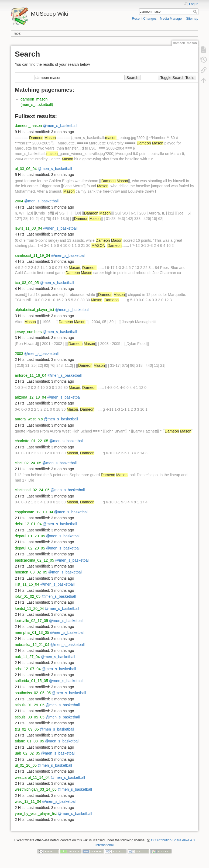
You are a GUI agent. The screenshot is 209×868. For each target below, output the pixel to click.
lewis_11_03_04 (28, 228)
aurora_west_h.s (29, 419)
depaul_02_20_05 (30, 548)
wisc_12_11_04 (28, 801)
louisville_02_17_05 (31, 621)
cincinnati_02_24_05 (32, 490)
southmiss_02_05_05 (33, 693)
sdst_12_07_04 (28, 669)
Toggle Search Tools (177, 78)
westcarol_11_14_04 (32, 777)
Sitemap (192, 19)
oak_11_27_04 (27, 657)
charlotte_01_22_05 (32, 441)
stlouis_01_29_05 (30, 705)
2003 (19, 354)
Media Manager (171, 19)
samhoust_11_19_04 (32, 255)
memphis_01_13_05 (32, 632)
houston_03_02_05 (31, 572)
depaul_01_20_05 (30, 536)
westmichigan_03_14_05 (36, 789)
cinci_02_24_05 (28, 463)
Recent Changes (144, 19)
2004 (19, 201)
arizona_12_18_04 (30, 397)
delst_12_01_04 (28, 524)
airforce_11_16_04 (31, 375)
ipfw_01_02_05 (28, 596)
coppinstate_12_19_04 (34, 512)
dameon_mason (28, 126)
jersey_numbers (28, 332)
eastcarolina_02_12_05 (35, 560)
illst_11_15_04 (27, 584)
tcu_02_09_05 (27, 729)
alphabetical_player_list (35, 310)
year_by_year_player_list (36, 814)
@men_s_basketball (60, 126)
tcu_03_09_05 (27, 283)
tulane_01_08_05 (29, 741)
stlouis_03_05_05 (30, 717)
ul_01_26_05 (26, 765)
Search (196, 12)
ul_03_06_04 (26, 169)
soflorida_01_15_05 (31, 681)
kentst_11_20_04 (29, 608)
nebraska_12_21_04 (32, 645)
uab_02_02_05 (27, 753)
